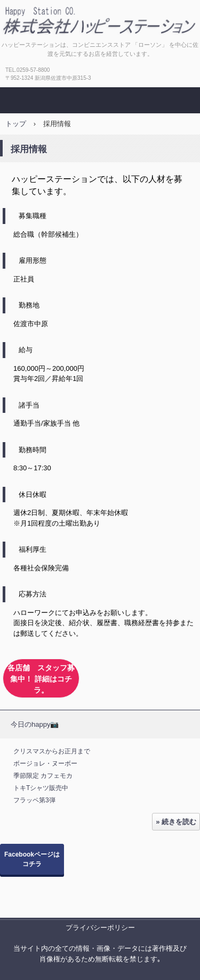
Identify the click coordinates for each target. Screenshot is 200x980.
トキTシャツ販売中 (41, 788)
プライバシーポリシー (100, 928)
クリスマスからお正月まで (52, 751)
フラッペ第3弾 (34, 800)
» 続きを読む (176, 822)
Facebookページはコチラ (32, 859)
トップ (16, 124)
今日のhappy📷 (35, 724)
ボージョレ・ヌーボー (45, 763)
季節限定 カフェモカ (43, 776)
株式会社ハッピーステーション (100, 18)
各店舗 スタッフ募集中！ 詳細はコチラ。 (41, 679)
